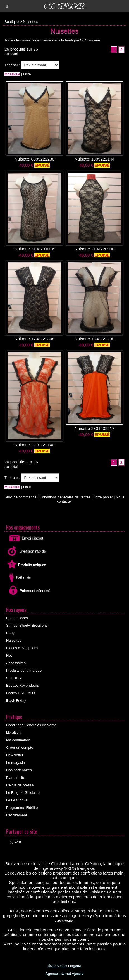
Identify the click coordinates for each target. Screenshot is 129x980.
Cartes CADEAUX (21, 693)
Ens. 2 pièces (17, 618)
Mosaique (12, 74)
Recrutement (16, 815)
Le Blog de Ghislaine (23, 793)
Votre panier (103, 497)
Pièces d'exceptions (22, 648)
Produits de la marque (24, 670)
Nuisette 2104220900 (95, 249)
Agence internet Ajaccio (64, 973)
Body (10, 633)
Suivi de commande (21, 497)
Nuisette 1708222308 (34, 339)
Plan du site (16, 778)
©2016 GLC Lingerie (65, 966)
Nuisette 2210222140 (34, 445)
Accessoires (16, 663)
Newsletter (15, 755)
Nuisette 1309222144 (95, 159)
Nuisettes (30, 22)
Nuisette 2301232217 (95, 428)
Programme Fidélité (22, 808)
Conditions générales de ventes (65, 497)
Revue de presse (20, 785)
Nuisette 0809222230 (34, 159)
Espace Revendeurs (22, 685)
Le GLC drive (17, 800)
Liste (27, 74)
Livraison (13, 732)
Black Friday (16, 700)
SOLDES (14, 678)
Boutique (12, 22)
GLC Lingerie (64, 6)
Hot (9, 655)
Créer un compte (20, 748)
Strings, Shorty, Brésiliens (27, 625)
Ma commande (18, 740)
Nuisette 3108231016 (34, 249)
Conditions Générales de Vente (31, 725)
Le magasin (15, 763)
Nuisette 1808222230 (95, 339)
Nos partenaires (19, 770)
